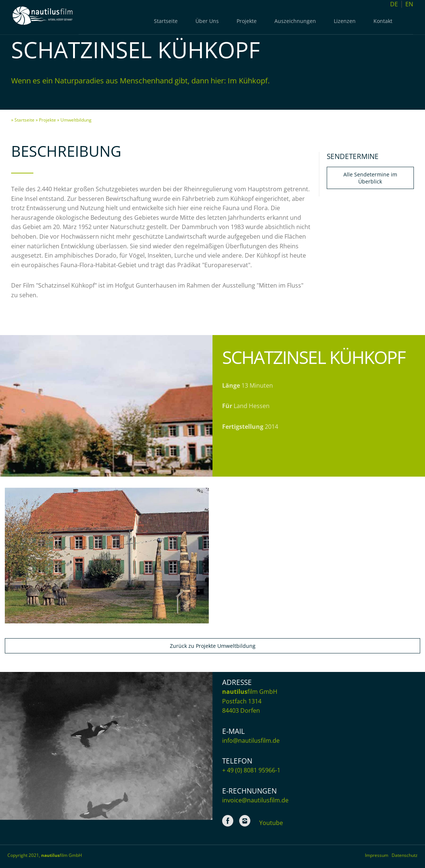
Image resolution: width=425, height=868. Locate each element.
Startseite (166, 21)
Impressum (378, 855)
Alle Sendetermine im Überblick (370, 178)
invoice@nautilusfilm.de (255, 800)
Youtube (271, 823)
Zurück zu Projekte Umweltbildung (213, 646)
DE (394, 4)
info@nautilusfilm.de (251, 741)
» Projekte (46, 120)
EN (409, 4)
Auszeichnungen (295, 21)
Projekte (247, 21)
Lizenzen (345, 21)
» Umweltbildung (74, 120)
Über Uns (207, 21)
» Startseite (23, 120)
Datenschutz (405, 855)
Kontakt (383, 21)
